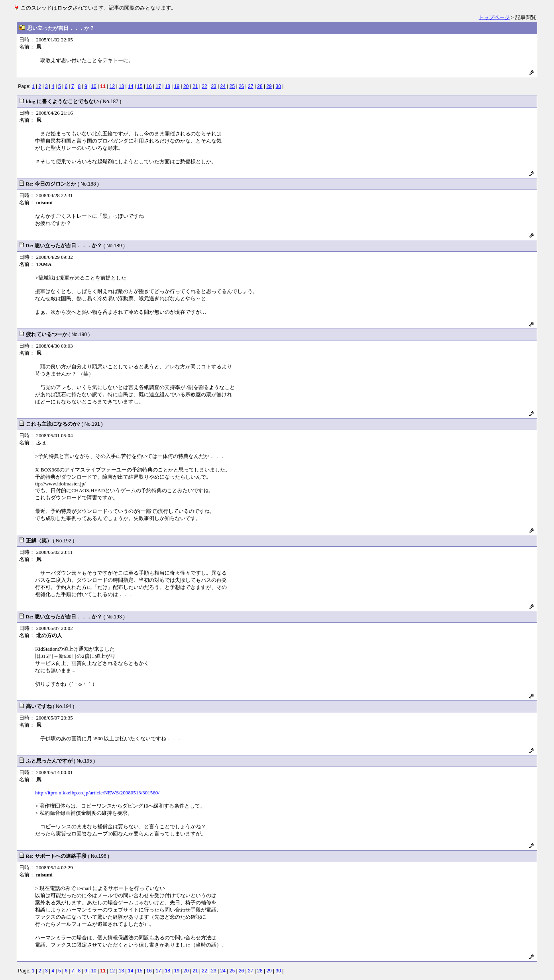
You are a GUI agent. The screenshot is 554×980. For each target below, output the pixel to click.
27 (250, 86)
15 (140, 86)
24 (223, 86)
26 (241, 86)
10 (93, 86)
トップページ (494, 17)
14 (131, 86)
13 (121, 86)
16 (149, 86)
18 (168, 86)
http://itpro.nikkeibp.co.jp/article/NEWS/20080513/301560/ (97, 793)
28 (260, 86)
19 (177, 86)
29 (269, 86)
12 (112, 86)
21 (195, 86)
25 (232, 86)
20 (186, 86)
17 (158, 86)
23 (213, 86)
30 (278, 86)
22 (204, 86)
